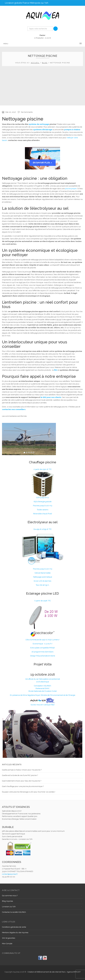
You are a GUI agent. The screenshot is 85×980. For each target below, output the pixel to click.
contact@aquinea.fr (10, 874)
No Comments (27, 112)
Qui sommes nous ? (10, 896)
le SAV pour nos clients (51, 397)
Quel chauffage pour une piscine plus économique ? (23, 786)
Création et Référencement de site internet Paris (47, 972)
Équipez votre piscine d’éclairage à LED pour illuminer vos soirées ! (29, 792)
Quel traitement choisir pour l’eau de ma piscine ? (22, 781)
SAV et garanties (9, 938)
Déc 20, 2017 (11, 112)
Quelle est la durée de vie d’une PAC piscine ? (20, 775)
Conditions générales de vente (14, 927)
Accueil (35, 63)
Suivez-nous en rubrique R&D (43, 705)
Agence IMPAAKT (74, 972)
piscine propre (71, 189)
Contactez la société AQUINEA (14, 912)
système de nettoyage (39, 124)
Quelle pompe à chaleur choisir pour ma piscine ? (22, 770)
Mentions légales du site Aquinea (15, 933)
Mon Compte (7, 944)
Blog (45, 63)
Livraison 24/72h (9, 907)
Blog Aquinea (7, 901)
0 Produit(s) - (43, 36)
